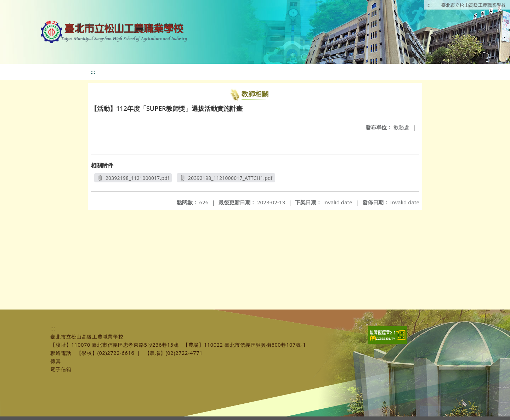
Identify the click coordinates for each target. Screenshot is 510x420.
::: (430, 5)
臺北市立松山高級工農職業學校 (474, 5)
